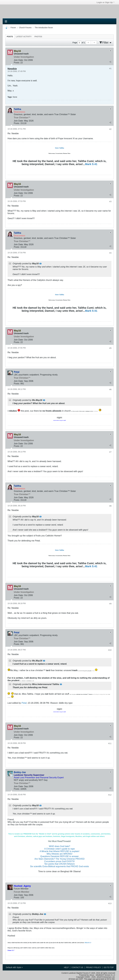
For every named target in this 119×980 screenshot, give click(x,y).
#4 (110, 253)
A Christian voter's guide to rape (59, 849)
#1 (110, 68)
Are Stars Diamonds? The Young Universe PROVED (59, 859)
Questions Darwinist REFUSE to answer (59, 856)
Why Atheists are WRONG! (59, 854)
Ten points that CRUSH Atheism (60, 864)
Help (66, 967)
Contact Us (77, 967)
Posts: (17, 63)
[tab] (10, 37)
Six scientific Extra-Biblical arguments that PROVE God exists (59, 866)
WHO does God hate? (60, 846)
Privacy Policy (93, 967)
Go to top (109, 967)
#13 (110, 903)
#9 (110, 604)
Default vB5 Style (14, 967)
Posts (10, 37)
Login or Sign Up (105, 2)
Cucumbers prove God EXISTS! (60, 861)
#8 (110, 506)
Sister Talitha (59, 148)
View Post (40, 264)
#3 (110, 201)
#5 (110, 348)
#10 (110, 650)
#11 (110, 743)
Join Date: (19, 60)
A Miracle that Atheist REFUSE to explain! (59, 851)
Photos (38, 37)
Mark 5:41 (91, 164)
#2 (110, 129)
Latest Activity (24, 37)
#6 (110, 389)
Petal (24, 703)
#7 (110, 452)
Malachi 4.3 (88, 943)
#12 (110, 795)
